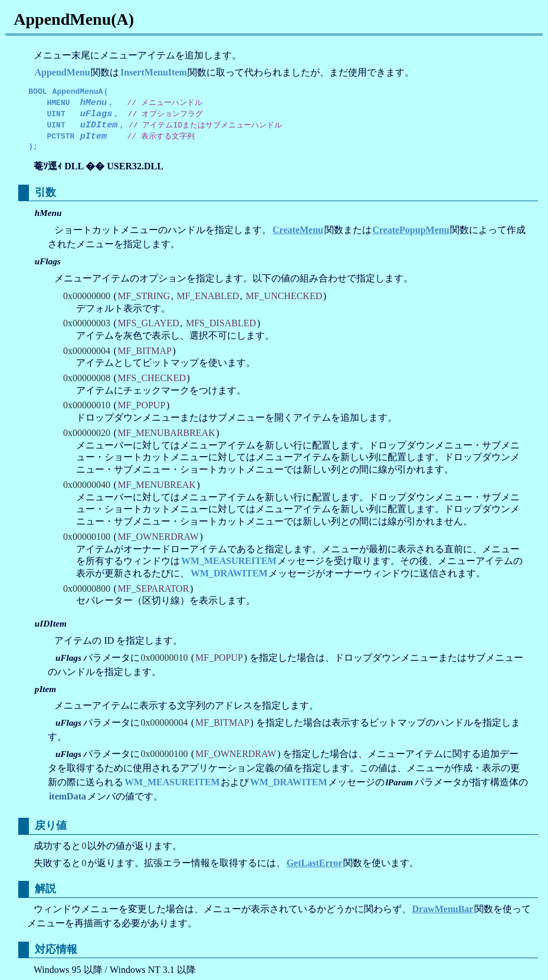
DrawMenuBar (442, 907)
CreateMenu (298, 228)
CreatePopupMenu (411, 228)
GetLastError (315, 861)
